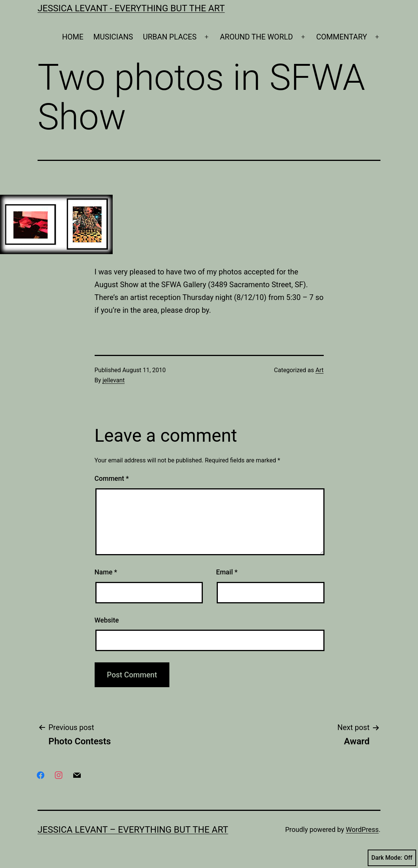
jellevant (114, 380)
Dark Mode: (392, 858)
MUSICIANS (113, 37)
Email (227, 572)
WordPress (362, 829)
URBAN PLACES (170, 37)
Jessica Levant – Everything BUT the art (133, 830)
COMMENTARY (342, 37)
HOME (73, 37)
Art (319, 370)
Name (106, 572)
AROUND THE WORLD (257, 37)
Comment (112, 478)
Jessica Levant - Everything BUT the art (131, 8)
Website (107, 620)
